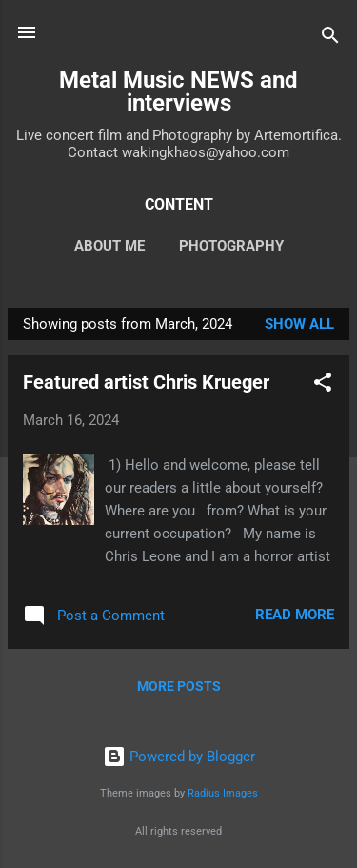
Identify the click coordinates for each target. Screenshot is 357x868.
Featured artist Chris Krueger (146, 382)
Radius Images (223, 793)
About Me (109, 246)
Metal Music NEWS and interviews (178, 91)
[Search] (330, 39)
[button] (323, 385)
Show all (299, 324)
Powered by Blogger (179, 757)
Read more (295, 615)
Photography (231, 246)
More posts (179, 686)
